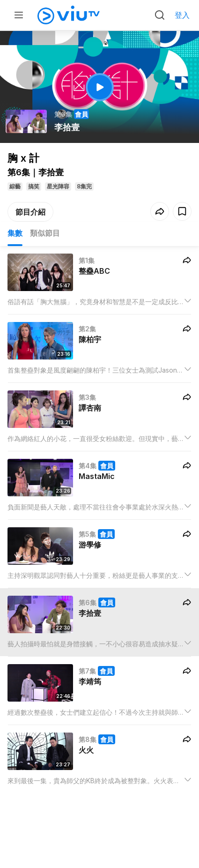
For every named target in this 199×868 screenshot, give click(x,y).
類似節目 (45, 233)
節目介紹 (30, 212)
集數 (15, 233)
